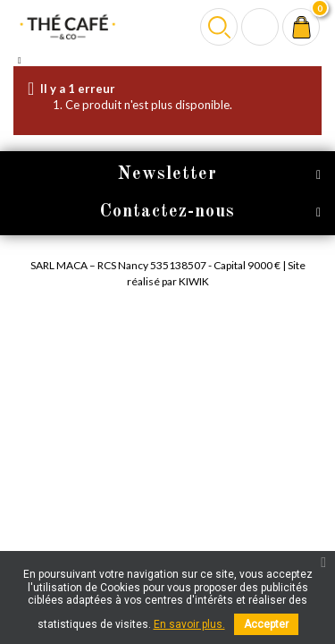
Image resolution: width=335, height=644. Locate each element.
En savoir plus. (189, 624)
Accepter (266, 624)
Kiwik (194, 281)
